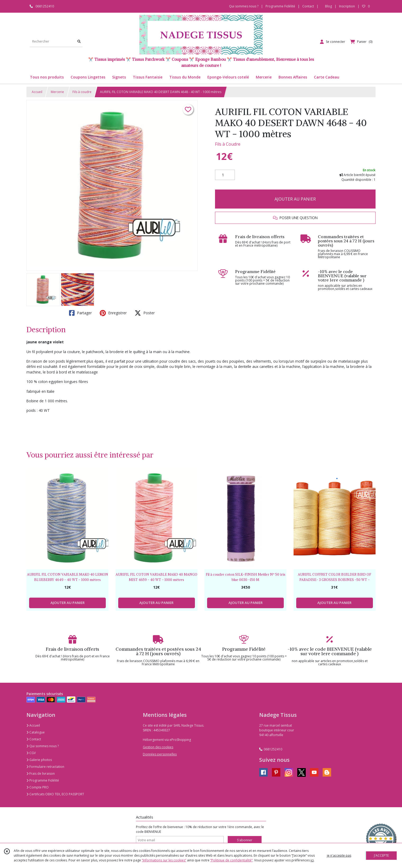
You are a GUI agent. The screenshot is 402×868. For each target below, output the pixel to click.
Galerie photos (39, 760)
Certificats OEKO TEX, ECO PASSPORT (55, 794)
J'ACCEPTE (381, 855)
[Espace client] (333, 42)
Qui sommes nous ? (43, 746)
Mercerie (57, 92)
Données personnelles (160, 754)
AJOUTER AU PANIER (295, 199)
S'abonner (245, 840)
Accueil (37, 92)
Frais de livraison (41, 774)
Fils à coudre (82, 92)
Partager (80, 313)
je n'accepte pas (339, 855)
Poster (145, 313)
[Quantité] (225, 175)
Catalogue (36, 732)
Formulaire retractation (45, 767)
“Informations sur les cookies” (164, 860)
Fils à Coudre (228, 144)
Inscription (347, 6)
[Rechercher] (79, 42)
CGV (31, 753)
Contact (308, 6)
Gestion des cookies (158, 747)
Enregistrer (113, 313)
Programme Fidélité (43, 780)
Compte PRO (38, 787)
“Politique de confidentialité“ (231, 860)
